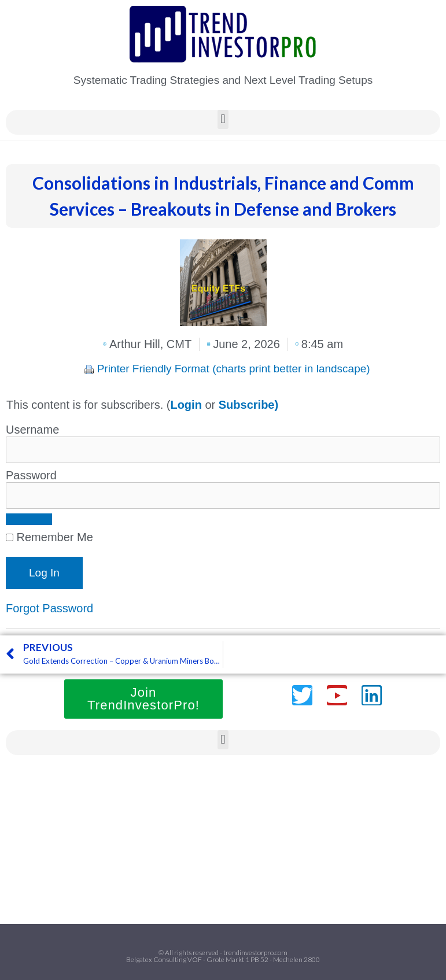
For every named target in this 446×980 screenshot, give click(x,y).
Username (32, 430)
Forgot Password (49, 608)
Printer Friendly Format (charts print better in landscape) (234, 369)
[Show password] (29, 519)
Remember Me (49, 537)
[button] (223, 119)
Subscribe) (248, 405)
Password (31, 475)
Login (186, 405)
